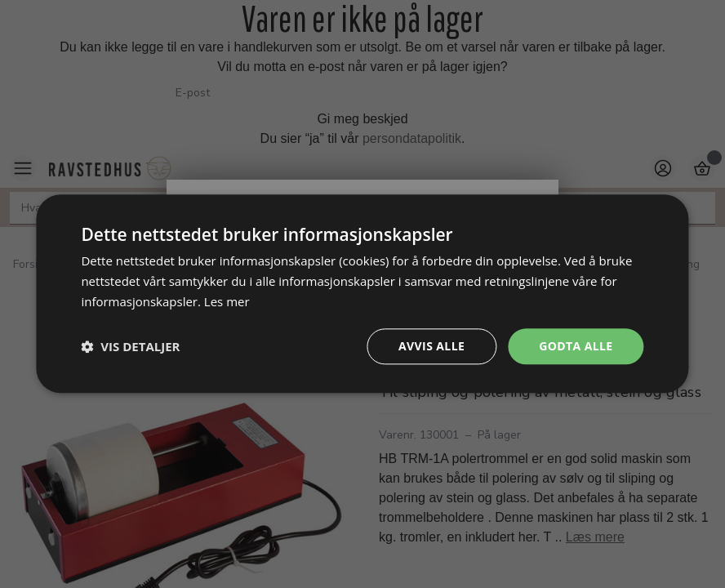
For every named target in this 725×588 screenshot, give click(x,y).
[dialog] (362, 294)
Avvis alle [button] (431, 346)
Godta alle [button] (576, 346)
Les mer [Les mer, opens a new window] (227, 301)
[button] (130, 346)
